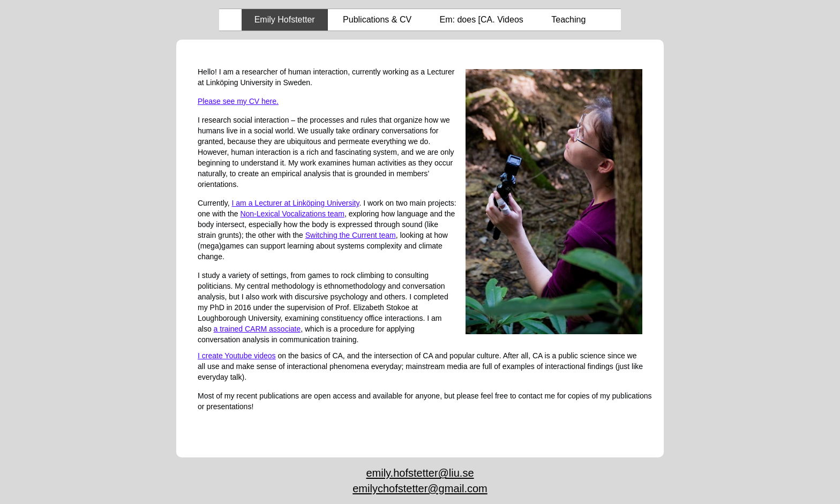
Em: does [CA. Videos (482, 20)
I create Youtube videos (237, 356)
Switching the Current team (351, 235)
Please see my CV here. (238, 101)
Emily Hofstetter (285, 20)
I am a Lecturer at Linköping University (296, 203)
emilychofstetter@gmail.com (420, 488)
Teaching (568, 20)
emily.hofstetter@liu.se (420, 473)
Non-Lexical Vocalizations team (292, 214)
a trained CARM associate (257, 329)
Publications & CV (377, 20)
